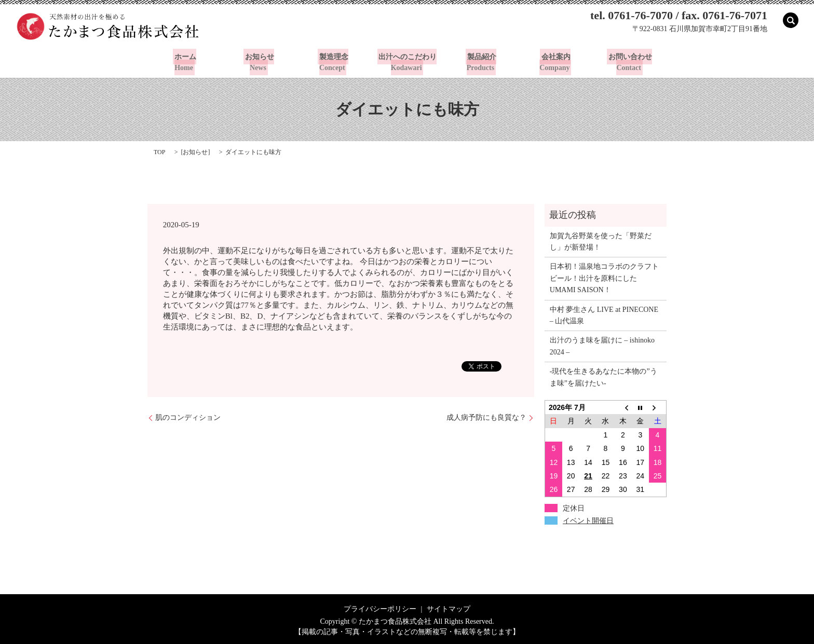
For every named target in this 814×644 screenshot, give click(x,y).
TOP (159, 152)
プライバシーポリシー (380, 608)
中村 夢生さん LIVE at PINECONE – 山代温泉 (604, 315)
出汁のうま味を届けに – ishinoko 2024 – (602, 346)
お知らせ (259, 62)
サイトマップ (449, 608)
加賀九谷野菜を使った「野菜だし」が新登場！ (601, 241)
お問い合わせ (630, 62)
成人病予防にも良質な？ (486, 417)
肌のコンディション (188, 417)
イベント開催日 (588, 520)
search (791, 20)
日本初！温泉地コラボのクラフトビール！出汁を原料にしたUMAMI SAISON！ (604, 278)
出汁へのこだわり (407, 62)
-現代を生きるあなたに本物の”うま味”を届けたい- (603, 377)
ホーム (184, 62)
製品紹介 (481, 62)
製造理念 (333, 62)
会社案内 (555, 62)
